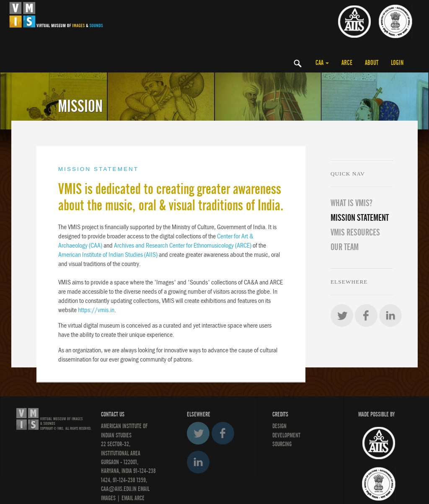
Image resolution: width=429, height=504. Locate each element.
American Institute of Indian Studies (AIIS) (108, 255)
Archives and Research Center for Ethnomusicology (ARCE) (183, 245)
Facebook (366, 315)
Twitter (342, 315)
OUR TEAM (345, 247)
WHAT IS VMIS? (351, 203)
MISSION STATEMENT (360, 218)
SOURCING (282, 444)
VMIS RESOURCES (355, 233)
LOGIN (397, 63)
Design (279, 426)
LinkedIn (390, 315)
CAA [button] (322, 63)
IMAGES (108, 498)
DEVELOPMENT (286, 435)
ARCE (347, 63)
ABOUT (372, 63)
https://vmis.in (96, 310)
